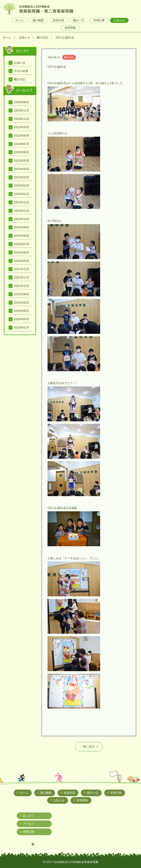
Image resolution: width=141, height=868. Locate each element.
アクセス (28, 824)
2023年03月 (22, 177)
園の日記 (42, 37)
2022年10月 (22, 219)
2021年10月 (22, 286)
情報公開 (28, 832)
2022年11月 (22, 211)
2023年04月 (22, 169)
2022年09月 (22, 227)
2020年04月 (22, 319)
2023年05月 (22, 161)
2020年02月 (22, 328)
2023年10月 (22, 119)
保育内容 (59, 20)
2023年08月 (22, 136)
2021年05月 (22, 303)
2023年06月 (22, 152)
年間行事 (99, 20)
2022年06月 (22, 253)
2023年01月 (22, 194)
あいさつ (28, 816)
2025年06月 (22, 102)
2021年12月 (22, 269)
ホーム (19, 20)
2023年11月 (22, 110)
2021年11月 (22, 277)
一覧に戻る (88, 747)
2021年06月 (22, 294)
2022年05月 (22, 261)
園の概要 (38, 20)
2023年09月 (22, 127)
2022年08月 (22, 236)
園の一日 (79, 20)
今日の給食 (21, 71)
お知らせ (119, 20)
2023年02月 (22, 186)
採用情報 (70, 28)
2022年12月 (22, 202)
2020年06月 (22, 311)
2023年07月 (22, 144)
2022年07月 (22, 244)
